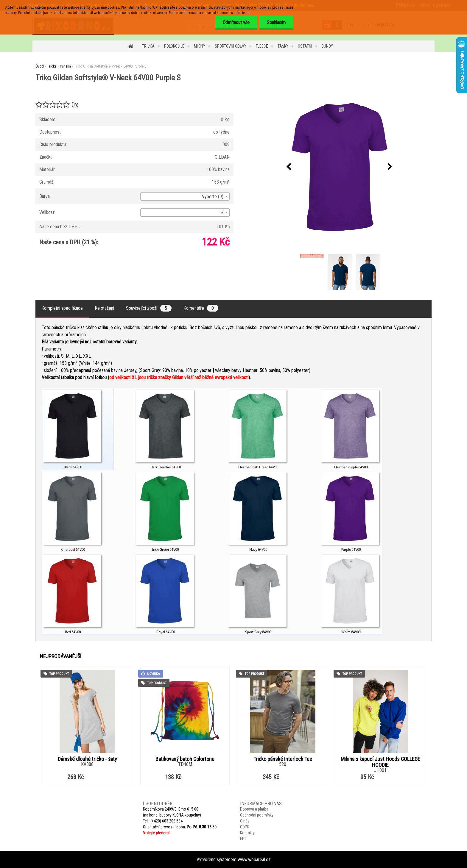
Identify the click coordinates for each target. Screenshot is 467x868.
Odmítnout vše (236, 22)
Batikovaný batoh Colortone (185, 759)
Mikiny (200, 46)
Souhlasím (276, 22)
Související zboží (149, 308)
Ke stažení (104, 308)
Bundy (327, 46)
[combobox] (185, 196)
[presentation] (289, 167)
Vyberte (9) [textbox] (213, 197)
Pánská (65, 66)
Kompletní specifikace (62, 308)
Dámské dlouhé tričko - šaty (87, 759)
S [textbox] (222, 213)
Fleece (262, 46)
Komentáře (201, 308)
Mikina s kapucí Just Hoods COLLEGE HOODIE (380, 762)
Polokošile (174, 46)
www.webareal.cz (254, 860)
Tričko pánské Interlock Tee (283, 759)
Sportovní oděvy (231, 46)
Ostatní (305, 46)
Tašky (283, 46)
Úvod (40, 66)
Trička (148, 46)
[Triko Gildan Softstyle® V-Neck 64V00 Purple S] (340, 167)
